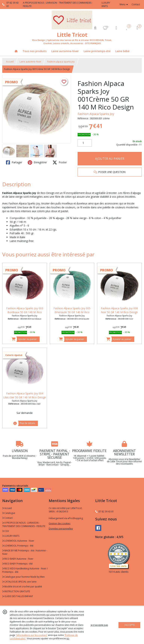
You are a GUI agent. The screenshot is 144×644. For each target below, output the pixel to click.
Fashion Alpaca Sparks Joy (96, 114)
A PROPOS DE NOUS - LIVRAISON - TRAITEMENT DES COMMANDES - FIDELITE (24, 524)
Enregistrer (37, 162)
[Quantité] (85, 143)
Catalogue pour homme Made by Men (23, 577)
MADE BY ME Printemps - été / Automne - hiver (25, 552)
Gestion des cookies (60, 524)
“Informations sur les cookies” (31, 635)
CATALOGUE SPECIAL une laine (19, 582)
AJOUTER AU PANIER (110, 159)
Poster (60, 162)
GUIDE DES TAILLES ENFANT (18, 596)
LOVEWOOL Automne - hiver (18, 541)
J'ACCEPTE (129, 625)
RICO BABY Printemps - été (17, 564)
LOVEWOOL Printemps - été (18, 546)
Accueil (10, 62)
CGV (6, 531)
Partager (14, 162)
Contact (136, 4)
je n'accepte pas (99, 625)
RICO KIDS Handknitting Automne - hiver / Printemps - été (25, 570)
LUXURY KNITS (11, 536)
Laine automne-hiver (30, 62)
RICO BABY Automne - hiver (18, 559)
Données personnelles (61, 529)
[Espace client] (116, 28)
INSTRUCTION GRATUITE (16, 591)
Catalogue (9, 513)
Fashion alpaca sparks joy (61, 62)
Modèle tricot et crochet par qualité (22, 587)
